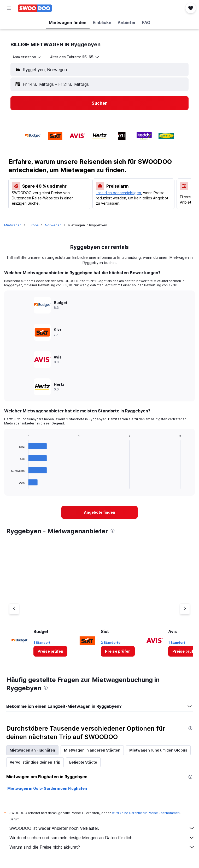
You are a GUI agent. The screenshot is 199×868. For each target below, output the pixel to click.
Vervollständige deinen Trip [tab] (35, 762)
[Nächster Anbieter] (185, 609)
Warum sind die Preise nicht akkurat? (102, 847)
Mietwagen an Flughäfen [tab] (32, 750)
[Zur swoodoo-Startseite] (35, 8)
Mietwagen (13, 225)
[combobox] (27, 57)
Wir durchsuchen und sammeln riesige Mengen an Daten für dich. (102, 838)
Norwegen (53, 225)
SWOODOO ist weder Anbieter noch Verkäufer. (102, 828)
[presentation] (113, 531)
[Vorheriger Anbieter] (14, 609)
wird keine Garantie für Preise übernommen (146, 813)
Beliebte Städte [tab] (83, 762)
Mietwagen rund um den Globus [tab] (158, 750)
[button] (9, 8)
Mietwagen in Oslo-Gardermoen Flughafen (47, 788)
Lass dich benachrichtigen (118, 193)
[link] (99, 512)
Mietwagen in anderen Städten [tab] (92, 750)
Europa (33, 225)
